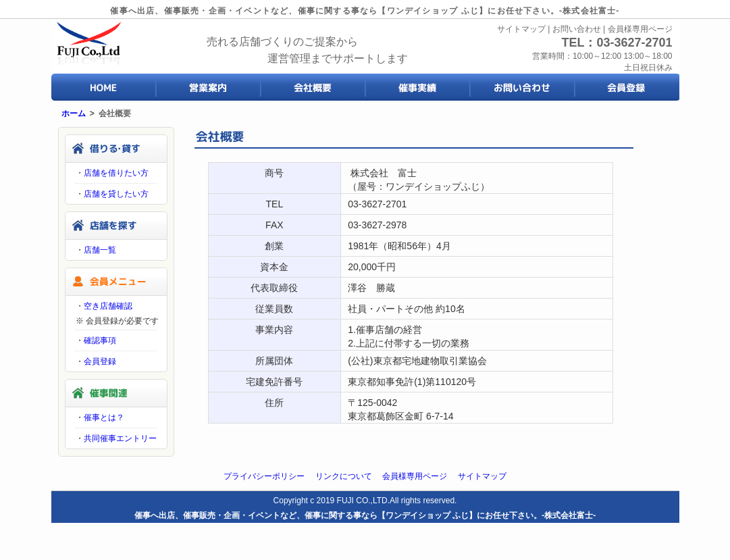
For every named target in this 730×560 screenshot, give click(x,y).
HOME (104, 87)
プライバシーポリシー (264, 476)
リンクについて (344, 476)
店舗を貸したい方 (116, 194)
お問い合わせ (577, 29)
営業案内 (208, 87)
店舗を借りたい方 (116, 173)
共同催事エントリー (120, 438)
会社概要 (313, 87)
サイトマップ (521, 29)
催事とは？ (104, 417)
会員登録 (627, 87)
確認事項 (100, 340)
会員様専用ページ (640, 29)
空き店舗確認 (108, 306)
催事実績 (418, 87)
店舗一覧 (100, 250)
